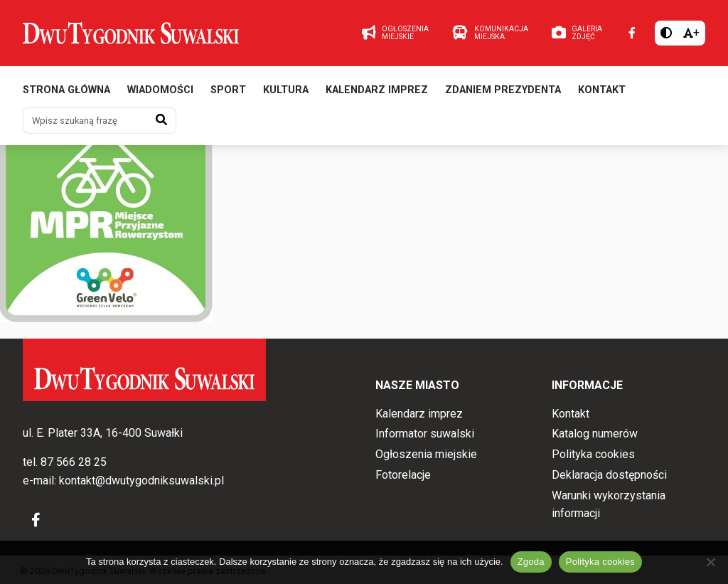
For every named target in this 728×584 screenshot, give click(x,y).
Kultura (286, 91)
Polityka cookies (593, 454)
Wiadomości (160, 91)
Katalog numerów (595, 434)
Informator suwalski (425, 434)
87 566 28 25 (74, 463)
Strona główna (66, 91)
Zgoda (531, 562)
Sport (228, 91)
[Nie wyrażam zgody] (710, 562)
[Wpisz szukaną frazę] (85, 121)
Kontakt (602, 91)
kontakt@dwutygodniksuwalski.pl (141, 481)
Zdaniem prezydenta (503, 91)
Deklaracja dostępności (609, 475)
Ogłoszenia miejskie (426, 454)
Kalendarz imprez (377, 91)
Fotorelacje (403, 475)
